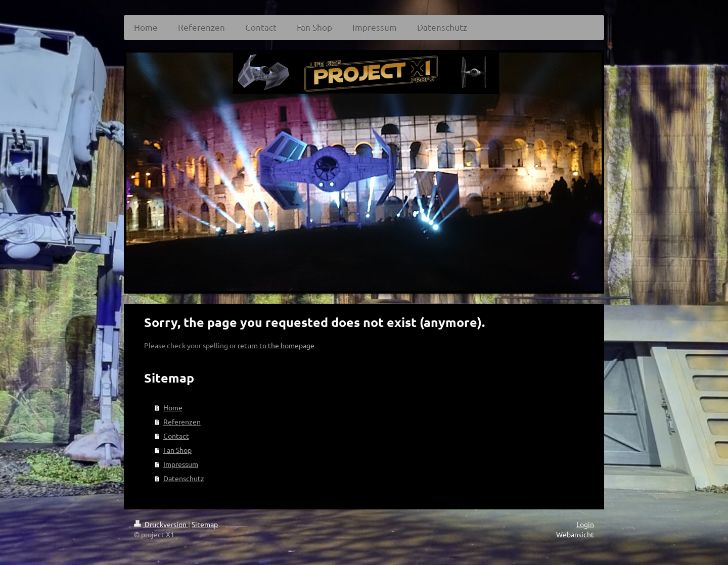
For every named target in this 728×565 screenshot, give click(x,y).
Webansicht (575, 534)
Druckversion (161, 524)
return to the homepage (276, 345)
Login (585, 524)
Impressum (181, 464)
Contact (176, 436)
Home (173, 407)
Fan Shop (177, 450)
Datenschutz (184, 478)
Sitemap (205, 524)
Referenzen (182, 421)
